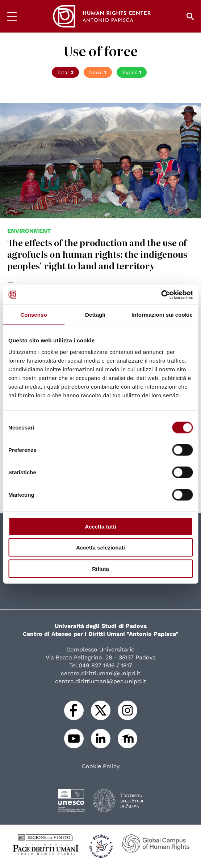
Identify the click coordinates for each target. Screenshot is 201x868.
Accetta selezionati (100, 548)
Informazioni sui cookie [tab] (162, 315)
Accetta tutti (100, 526)
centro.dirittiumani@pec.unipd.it (101, 681)
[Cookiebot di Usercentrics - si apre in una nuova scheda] (161, 295)
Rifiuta (100, 568)
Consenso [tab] (33, 315)
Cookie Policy (101, 766)
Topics (132, 72)
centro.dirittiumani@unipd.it (101, 673)
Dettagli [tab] (95, 315)
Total (65, 72)
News (98, 72)
